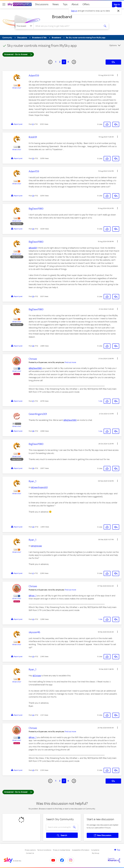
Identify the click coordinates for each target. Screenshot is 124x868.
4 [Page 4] (68, 62)
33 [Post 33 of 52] (33, 196)
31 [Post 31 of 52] (33, 124)
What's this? (17, 88)
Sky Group (96, 853)
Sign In (117, 4)
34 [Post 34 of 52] (33, 229)
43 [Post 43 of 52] (33, 657)
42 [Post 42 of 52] (33, 619)
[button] (117, 75)
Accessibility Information (81, 850)
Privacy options (30, 850)
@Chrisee (37, 676)
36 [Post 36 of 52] (33, 346)
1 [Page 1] (56, 62)
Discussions (42, 4)
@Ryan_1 (33, 596)
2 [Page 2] (60, 62)
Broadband (62, 17)
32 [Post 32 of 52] (33, 158)
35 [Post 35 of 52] (33, 296)
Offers (86, 4)
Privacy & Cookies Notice (62, 850)
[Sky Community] (20, 4)
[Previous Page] (50, 62)
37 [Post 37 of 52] (33, 401)
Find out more (70, 362)
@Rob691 (33, 248)
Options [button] (113, 45)
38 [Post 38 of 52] (33, 431)
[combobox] (67, 26)
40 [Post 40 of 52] (33, 527)
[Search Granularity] (25, 26)
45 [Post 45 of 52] (33, 770)
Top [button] (118, 850)
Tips (65, 4)
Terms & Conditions (44, 850)
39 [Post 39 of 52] (33, 468)
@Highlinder (37, 546)
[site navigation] (4, 4)
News (56, 4)
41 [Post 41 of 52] (33, 573)
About (75, 4)
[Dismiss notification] (118, 11)
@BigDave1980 (35, 368)
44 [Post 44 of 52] (33, 715)
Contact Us (30, 853)
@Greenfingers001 (39, 487)
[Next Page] (74, 62)
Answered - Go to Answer (18, 54)
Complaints (95, 850)
